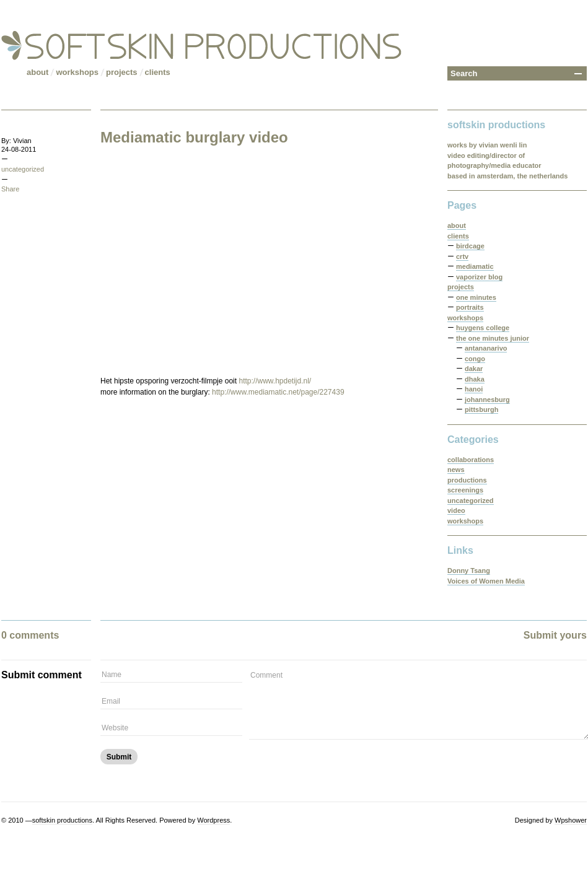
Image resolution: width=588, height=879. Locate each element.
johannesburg (487, 400)
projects (122, 72)
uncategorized (23, 169)
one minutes (476, 297)
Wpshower (571, 820)
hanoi (474, 389)
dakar (474, 369)
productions (467, 480)
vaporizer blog (479, 277)
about (37, 72)
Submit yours (555, 635)
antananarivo (486, 348)
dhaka (475, 379)
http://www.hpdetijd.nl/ (275, 381)
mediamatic (475, 266)
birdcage (470, 246)
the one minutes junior (493, 338)
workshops (77, 72)
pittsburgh (481, 409)
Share (10, 189)
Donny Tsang (469, 571)
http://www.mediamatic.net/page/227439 (278, 392)
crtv (462, 256)
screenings (465, 490)
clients (158, 72)
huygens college (483, 328)
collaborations (471, 460)
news (456, 470)
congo (475, 359)
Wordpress (213, 820)
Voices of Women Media (486, 581)
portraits (470, 307)
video (456, 510)
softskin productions (62, 820)
